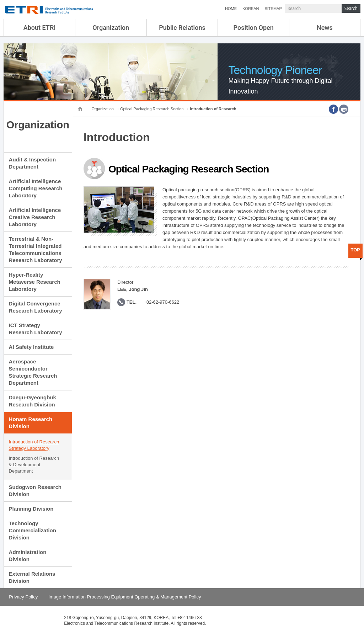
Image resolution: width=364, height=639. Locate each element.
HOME (231, 9)
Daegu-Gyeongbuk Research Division (33, 401)
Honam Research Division (31, 423)
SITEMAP (273, 9)
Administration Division (28, 556)
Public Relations (182, 28)
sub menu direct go (0, 0)
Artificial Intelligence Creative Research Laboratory (35, 217)
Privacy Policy (23, 597)
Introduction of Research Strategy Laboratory (34, 445)
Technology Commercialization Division (33, 530)
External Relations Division (32, 577)
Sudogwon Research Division (35, 491)
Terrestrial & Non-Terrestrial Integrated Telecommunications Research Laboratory (36, 249)
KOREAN (251, 9)
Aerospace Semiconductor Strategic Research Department (33, 372)
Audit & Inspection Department (33, 163)
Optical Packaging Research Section (152, 109)
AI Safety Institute (31, 347)
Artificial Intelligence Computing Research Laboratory (36, 188)
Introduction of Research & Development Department (34, 465)
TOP (356, 250)
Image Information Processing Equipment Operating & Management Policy (125, 597)
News (325, 28)
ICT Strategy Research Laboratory (36, 329)
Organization (111, 28)
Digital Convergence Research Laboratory (36, 307)
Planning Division (31, 509)
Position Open (254, 28)
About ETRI (40, 28)
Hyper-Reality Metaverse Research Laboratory (35, 282)
